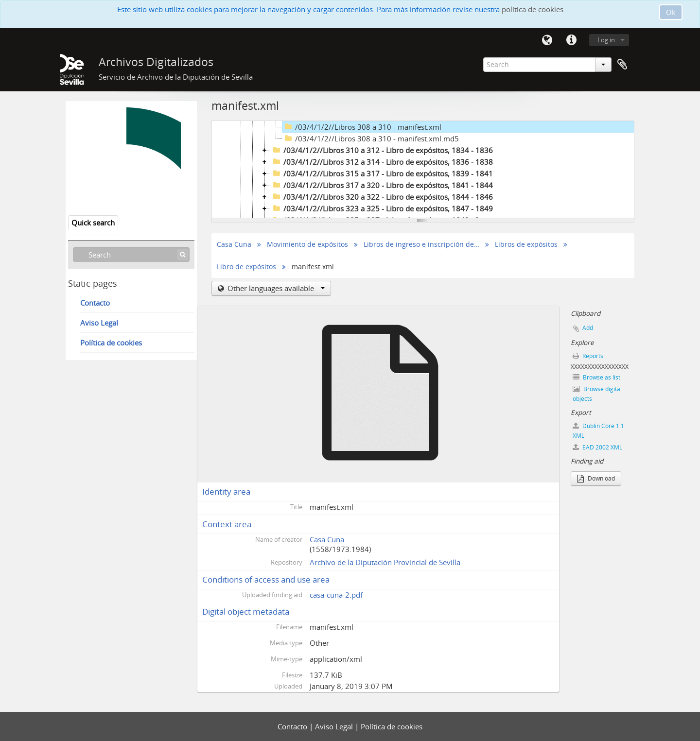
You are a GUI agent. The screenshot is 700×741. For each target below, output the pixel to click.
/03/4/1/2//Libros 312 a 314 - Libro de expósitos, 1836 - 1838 (382, 162)
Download (596, 478)
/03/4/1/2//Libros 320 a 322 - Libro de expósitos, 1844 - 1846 (382, 197)
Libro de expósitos (246, 267)
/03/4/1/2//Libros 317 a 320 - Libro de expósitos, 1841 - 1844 (382, 185)
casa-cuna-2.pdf (336, 595)
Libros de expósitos (526, 244)
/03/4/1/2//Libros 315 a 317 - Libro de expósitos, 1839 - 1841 (382, 173)
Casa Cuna (234, 244)
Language (547, 40)
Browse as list (596, 377)
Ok (671, 12)
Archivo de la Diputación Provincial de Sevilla (385, 562)
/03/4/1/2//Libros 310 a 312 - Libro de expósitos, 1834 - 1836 (382, 150)
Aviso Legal (99, 323)
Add (588, 328)
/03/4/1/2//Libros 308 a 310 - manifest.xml (362, 127)
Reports (588, 356)
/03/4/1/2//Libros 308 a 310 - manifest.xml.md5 (371, 138)
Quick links (571, 40)
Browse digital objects (597, 394)
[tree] (423, 170)
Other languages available (275, 288)
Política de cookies (111, 343)
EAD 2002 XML (597, 447)
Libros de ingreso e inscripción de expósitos (422, 244)
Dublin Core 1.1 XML (598, 431)
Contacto (95, 303)
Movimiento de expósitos (307, 244)
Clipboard (622, 65)
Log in (606, 40)
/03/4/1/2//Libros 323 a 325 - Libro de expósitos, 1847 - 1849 (382, 208)
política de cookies (533, 9)
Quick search (93, 223)
